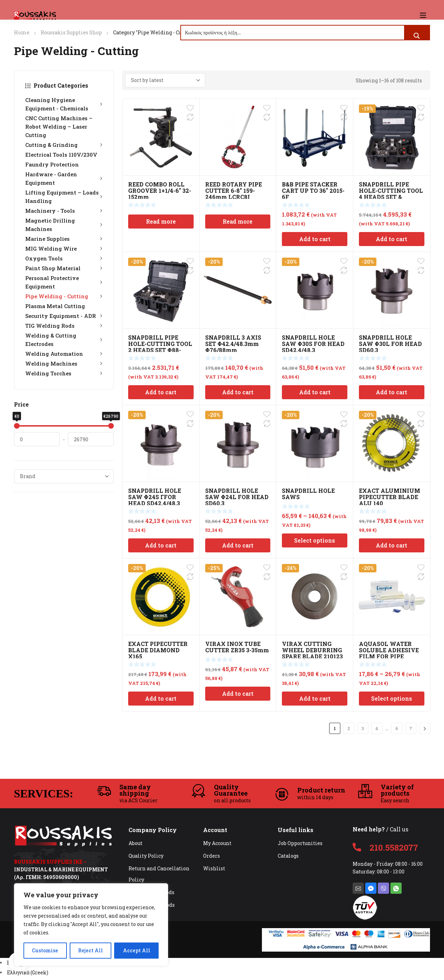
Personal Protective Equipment (64, 282)
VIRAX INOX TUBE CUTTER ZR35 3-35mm (237, 647)
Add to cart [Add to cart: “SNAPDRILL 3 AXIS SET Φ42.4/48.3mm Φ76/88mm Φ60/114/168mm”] (238, 392)
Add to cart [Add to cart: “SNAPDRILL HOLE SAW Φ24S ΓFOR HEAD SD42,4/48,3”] (161, 545)
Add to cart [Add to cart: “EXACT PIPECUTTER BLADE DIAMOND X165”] (161, 698)
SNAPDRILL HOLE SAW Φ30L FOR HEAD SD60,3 (390, 344)
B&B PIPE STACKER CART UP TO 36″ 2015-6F (313, 190)
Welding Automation (64, 354)
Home (22, 32)
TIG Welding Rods (64, 326)
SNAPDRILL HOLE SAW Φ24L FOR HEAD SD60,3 (237, 497)
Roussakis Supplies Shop (71, 32)
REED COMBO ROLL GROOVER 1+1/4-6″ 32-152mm (160, 190)
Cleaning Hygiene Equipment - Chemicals (64, 104)
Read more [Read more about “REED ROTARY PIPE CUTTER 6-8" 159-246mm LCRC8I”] (238, 221)
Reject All (91, 950)
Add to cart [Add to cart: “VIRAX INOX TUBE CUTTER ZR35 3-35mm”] (238, 693)
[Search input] (293, 33)
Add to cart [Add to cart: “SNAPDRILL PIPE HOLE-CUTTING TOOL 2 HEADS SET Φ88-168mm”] (161, 392)
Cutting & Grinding (64, 145)
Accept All (137, 950)
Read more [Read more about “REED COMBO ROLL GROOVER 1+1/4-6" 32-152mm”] (161, 221)
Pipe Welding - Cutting (64, 296)
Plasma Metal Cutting (55, 306)
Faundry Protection (52, 164)
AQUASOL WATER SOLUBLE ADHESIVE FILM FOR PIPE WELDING (389, 653)
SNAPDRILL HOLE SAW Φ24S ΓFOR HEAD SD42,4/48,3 (155, 497)
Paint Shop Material (64, 268)
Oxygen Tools (64, 258)
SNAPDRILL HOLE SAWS (308, 494)
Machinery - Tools (64, 211)
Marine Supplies (64, 239)
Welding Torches (64, 373)
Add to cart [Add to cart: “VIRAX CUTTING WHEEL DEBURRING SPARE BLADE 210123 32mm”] (315, 698)
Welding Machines (64, 363)
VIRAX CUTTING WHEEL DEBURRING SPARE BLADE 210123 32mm (312, 653)
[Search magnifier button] (417, 36)
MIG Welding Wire (64, 249)
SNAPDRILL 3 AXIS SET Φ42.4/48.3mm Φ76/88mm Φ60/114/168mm (233, 347)
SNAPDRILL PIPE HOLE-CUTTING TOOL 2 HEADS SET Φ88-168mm (160, 347)
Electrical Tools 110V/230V (61, 155)
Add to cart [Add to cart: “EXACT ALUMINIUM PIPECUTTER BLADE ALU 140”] (391, 545)
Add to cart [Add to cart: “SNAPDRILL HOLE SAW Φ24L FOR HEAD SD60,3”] (238, 545)
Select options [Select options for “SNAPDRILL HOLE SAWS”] (315, 540)
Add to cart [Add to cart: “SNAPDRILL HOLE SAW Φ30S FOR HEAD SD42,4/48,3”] (315, 392)
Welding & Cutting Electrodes (64, 340)
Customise (45, 950)
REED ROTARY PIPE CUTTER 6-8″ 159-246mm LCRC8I (234, 190)
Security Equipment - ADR (64, 316)
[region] (91, 925)
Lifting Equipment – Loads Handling (64, 197)
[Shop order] (165, 80)
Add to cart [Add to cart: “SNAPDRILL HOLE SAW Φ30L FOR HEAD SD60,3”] (391, 392)
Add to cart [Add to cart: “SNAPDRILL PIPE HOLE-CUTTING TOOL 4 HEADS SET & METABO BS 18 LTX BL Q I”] (391, 239)
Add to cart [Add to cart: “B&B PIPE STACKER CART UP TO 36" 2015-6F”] (315, 239)
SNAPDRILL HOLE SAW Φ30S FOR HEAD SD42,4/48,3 (313, 344)
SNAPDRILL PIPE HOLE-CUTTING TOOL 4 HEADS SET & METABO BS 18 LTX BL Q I (391, 197)
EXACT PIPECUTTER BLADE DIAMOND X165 (158, 650)
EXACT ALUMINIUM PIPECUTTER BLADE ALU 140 (390, 497)
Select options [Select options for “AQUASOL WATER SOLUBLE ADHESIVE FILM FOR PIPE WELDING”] (392, 698)
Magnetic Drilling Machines (64, 225)
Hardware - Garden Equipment (64, 178)
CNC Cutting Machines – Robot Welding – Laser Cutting (59, 127)
